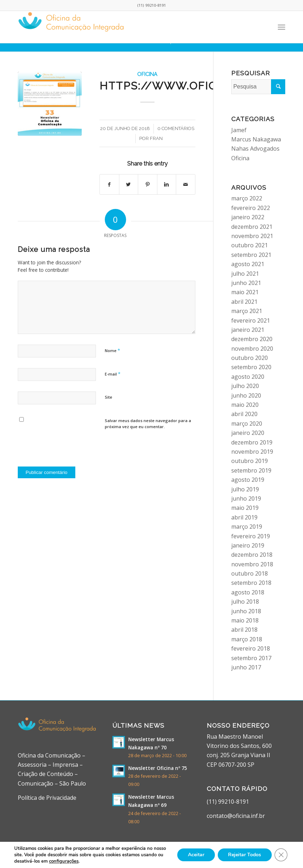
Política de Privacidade (47, 798)
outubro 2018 (250, 573)
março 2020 (247, 424)
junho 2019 (246, 498)
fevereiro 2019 (251, 536)
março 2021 (247, 311)
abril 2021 (244, 302)
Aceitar (196, 855)
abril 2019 (244, 517)
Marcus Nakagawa (256, 139)
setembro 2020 (251, 367)
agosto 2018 (248, 592)
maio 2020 (245, 405)
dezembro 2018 (252, 555)
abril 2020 (244, 414)
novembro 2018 (252, 564)
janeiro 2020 (248, 433)
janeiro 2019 (248, 545)
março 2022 (247, 198)
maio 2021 (245, 292)
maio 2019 (245, 508)
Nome (112, 350)
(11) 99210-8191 (228, 802)
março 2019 (247, 527)
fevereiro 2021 (251, 320)
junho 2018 (246, 611)
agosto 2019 (248, 480)
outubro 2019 (250, 461)
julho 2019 (245, 489)
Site (109, 397)
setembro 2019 (251, 470)
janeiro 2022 (248, 217)
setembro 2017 (251, 658)
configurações (64, 861)
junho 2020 (246, 395)
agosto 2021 (248, 264)
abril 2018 (244, 630)
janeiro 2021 (248, 330)
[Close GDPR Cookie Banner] (281, 855)
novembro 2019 (252, 452)
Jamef (239, 130)
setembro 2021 (251, 255)
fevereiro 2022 (251, 208)
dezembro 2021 (252, 227)
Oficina (147, 74)
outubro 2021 (250, 245)
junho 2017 (246, 667)
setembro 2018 (251, 583)
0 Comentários (176, 128)
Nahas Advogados (255, 149)
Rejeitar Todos (245, 855)
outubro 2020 (250, 358)
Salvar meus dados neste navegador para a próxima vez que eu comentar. (148, 424)
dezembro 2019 (252, 442)
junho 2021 (246, 283)
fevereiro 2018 (251, 648)
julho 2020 (245, 386)
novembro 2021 (252, 236)
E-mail (113, 374)
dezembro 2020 (252, 339)
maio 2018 (245, 620)
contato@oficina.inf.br (236, 816)
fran (156, 138)
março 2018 (247, 639)
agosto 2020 (248, 377)
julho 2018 (245, 602)
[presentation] (72, 446)
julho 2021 (245, 274)
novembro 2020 (252, 349)
